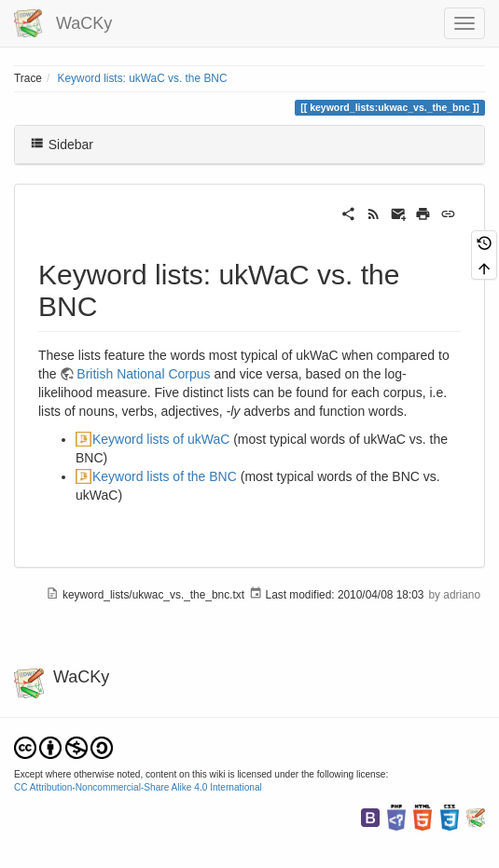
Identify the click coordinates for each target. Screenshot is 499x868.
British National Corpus (143, 374)
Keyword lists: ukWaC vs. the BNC (143, 78)
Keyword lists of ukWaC (161, 439)
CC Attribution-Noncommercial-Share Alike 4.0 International (138, 787)
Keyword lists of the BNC (165, 476)
